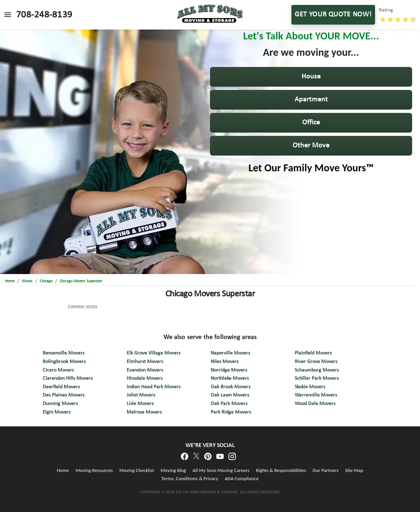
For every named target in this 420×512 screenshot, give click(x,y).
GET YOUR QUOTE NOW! (333, 15)
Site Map (354, 470)
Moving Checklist (137, 470)
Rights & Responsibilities (281, 470)
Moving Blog (173, 470)
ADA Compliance (242, 479)
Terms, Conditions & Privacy (190, 479)
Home (63, 470)
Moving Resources (94, 470)
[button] (311, 77)
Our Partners (325, 470)
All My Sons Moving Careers (221, 470)
